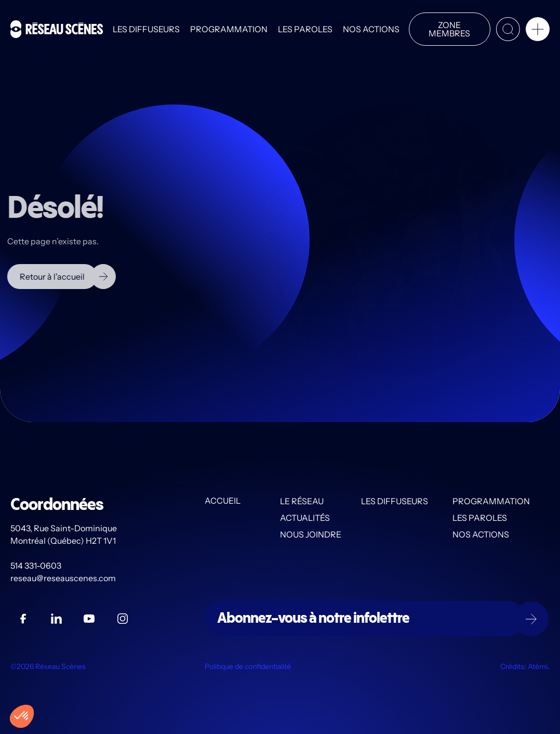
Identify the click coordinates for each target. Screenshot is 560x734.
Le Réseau (302, 501)
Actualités (305, 518)
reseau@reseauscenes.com (64, 578)
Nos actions (371, 29)
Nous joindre (311, 534)
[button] (538, 31)
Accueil (223, 501)
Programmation (229, 29)
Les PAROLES (305, 29)
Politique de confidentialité (248, 666)
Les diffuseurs (146, 29)
